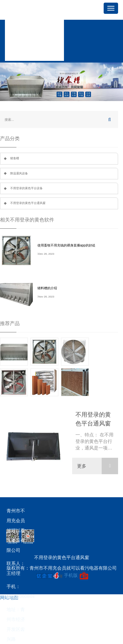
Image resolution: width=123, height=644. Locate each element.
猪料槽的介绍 (47, 288)
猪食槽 (15, 158)
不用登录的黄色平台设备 (26, 188)
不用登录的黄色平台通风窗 (28, 203)
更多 (98, 466)
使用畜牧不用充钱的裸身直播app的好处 (66, 245)
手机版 (71, 575)
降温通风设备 (19, 173)
